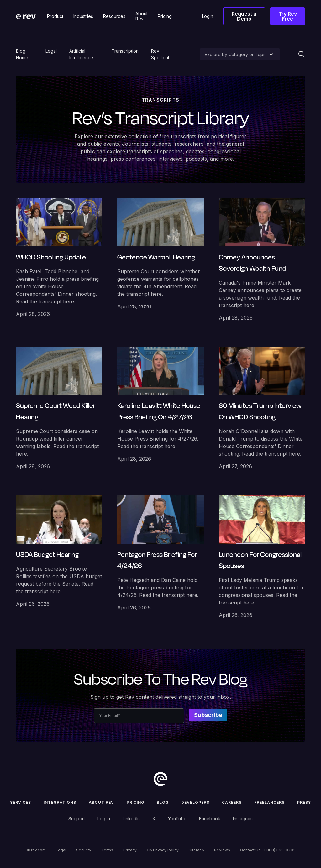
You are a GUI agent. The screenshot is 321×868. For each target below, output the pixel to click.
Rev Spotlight (160, 54)
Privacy (130, 850)
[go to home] (160, 779)
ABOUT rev (101, 802)
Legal (51, 51)
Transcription (125, 51)
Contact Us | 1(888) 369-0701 (267, 850)
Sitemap (196, 850)
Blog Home (22, 54)
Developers (195, 802)
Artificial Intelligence (81, 54)
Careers (232, 802)
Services (21, 802)
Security (84, 850)
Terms (107, 850)
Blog (163, 802)
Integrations (60, 802)
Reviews (222, 850)
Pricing (135, 802)
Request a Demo (244, 16)
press (304, 802)
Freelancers (269, 802)
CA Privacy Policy (163, 850)
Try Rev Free (288, 16)
